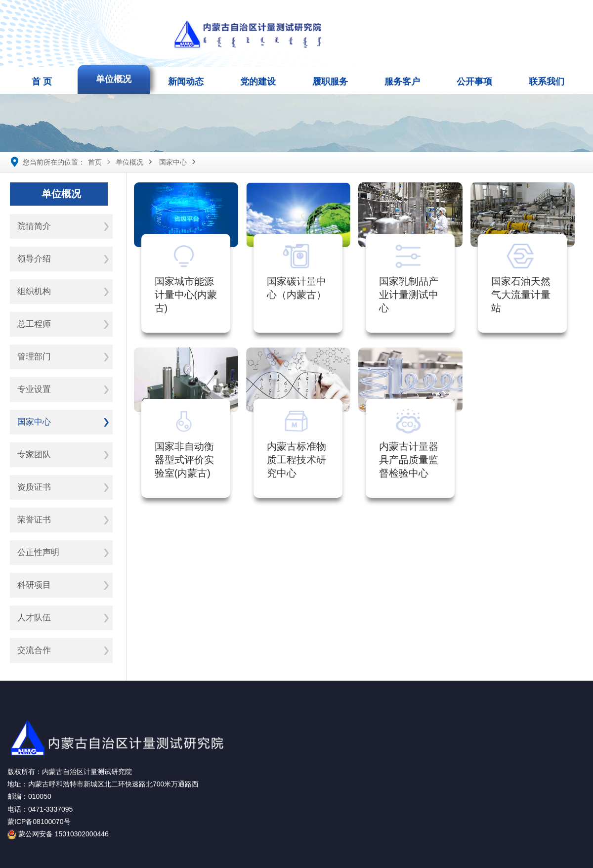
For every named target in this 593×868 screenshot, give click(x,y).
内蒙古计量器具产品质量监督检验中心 (409, 460)
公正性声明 (38, 552)
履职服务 (330, 82)
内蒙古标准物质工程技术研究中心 (296, 460)
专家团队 (34, 455)
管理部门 (34, 357)
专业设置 (34, 389)
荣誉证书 (34, 520)
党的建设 (258, 82)
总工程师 (34, 324)
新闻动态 (186, 82)
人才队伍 (34, 618)
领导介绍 (34, 259)
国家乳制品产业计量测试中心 (409, 295)
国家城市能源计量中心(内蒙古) (186, 295)
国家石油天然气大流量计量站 (521, 295)
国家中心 (173, 162)
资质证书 (34, 487)
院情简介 (34, 226)
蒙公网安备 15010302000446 (58, 834)
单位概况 (114, 79)
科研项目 (34, 585)
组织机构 (34, 291)
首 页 (42, 82)
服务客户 (402, 82)
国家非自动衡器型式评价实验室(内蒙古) (184, 460)
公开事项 (474, 82)
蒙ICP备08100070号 (39, 822)
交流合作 (34, 650)
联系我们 (547, 82)
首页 (95, 162)
